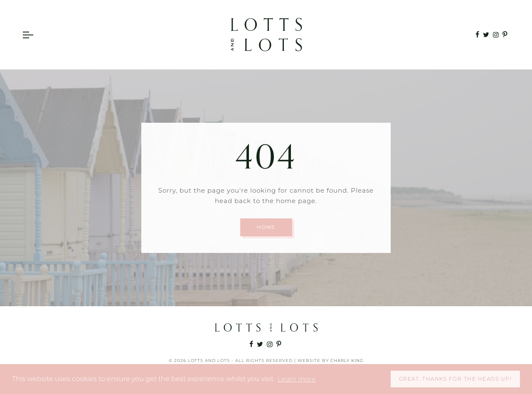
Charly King (347, 361)
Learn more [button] (297, 379)
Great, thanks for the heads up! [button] (456, 379)
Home (266, 227)
